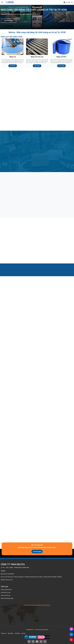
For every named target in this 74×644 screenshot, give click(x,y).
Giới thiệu (17, 633)
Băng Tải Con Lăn (37, 57)
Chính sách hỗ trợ (6, 595)
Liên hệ (23, 633)
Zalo (71, 634)
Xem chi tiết (13, 66)
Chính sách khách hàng (7, 598)
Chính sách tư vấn (6, 593)
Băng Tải (13, 57)
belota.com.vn (9, 580)
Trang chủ (3, 633)
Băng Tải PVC (61, 57)
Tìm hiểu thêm (9, 21)
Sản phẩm (10, 633)
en (69, 2)
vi (67, 2)
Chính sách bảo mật (6, 590)
